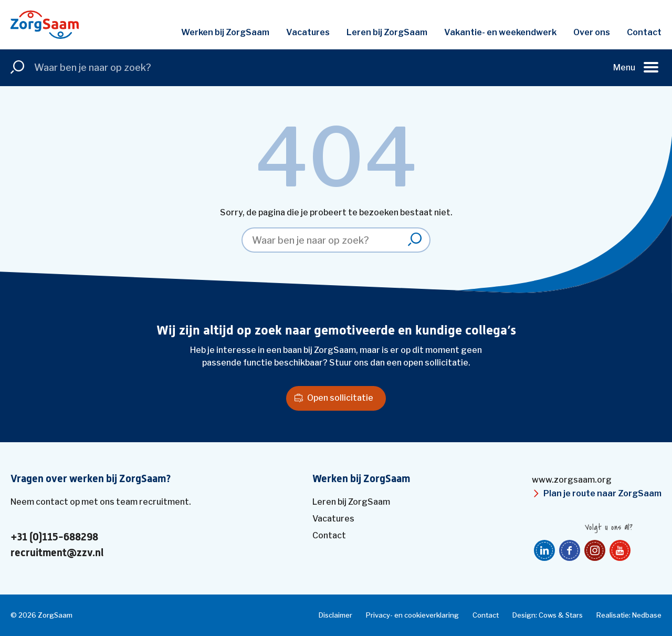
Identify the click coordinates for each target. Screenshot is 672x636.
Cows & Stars (561, 615)
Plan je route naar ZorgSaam (602, 493)
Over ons (592, 32)
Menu (624, 67)
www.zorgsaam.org (572, 480)
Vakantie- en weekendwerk (500, 32)
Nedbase (647, 615)
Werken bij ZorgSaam (225, 32)
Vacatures (308, 32)
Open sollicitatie (340, 398)
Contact (644, 32)
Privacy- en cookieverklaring (412, 615)
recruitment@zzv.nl (57, 553)
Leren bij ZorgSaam (387, 32)
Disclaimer (335, 615)
